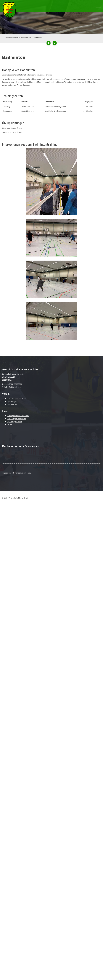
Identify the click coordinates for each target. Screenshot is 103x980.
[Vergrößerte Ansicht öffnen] (51, 181)
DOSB (10, 424)
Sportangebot (26, 38)
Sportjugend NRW (15, 422)
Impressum (7, 473)
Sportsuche (12, 404)
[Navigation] (97, 6)
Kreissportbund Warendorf (18, 416)
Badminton (38, 38)
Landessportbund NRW (17, 419)
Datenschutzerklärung (22, 473)
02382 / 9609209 (15, 384)
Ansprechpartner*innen (17, 398)
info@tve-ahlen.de (15, 387)
